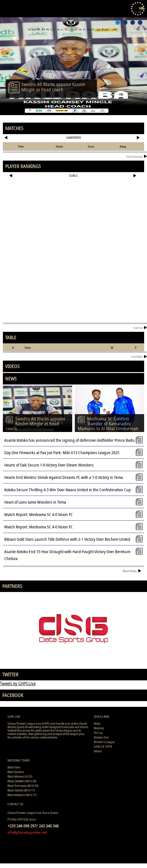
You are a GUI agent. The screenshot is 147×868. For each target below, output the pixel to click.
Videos (98, 751)
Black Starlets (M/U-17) (21, 790)
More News (132, 571)
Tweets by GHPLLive (18, 684)
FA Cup (98, 733)
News (97, 723)
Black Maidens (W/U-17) (22, 795)
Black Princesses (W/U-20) (23, 786)
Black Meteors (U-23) (20, 776)
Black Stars (14, 767)
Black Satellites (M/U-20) (22, 781)
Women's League (104, 742)
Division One (101, 737)
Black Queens (16, 772)
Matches (99, 728)
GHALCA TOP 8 (103, 746)
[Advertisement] (73, 199)
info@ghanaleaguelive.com (27, 832)
